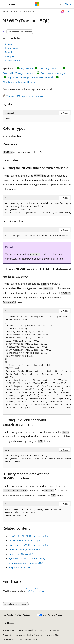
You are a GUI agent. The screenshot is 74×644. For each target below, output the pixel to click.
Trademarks (8, 639)
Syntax (8, 44)
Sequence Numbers (19, 567)
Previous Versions (28, 630)
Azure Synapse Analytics (54, 73)
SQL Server (29, 11)
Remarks (9, 52)
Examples (10, 56)
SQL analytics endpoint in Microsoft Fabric (31, 77)
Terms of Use (53, 635)
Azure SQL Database (50, 68)
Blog (42, 630)
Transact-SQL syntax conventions (25, 96)
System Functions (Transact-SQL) (27, 558)
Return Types (11, 48)
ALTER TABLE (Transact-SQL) (24, 540)
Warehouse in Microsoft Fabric (19, 82)
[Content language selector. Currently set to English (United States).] (17, 615)
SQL (16, 11)
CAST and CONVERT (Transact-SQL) (28, 545)
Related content (13, 61)
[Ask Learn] (63, 12)
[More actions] (69, 12)
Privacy (6, 635)
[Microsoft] (37, 4)
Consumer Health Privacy (28, 635)
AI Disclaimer (9, 630)
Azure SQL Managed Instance (19, 73)
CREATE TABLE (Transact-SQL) (25, 549)
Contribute (56, 630)
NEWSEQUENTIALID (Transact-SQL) (28, 536)
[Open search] (60, 4)
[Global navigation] (3, 4)
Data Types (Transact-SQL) (23, 554)
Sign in (68, 4)
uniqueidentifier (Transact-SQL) (26, 563)
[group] (37, 208)
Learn (6, 11)
